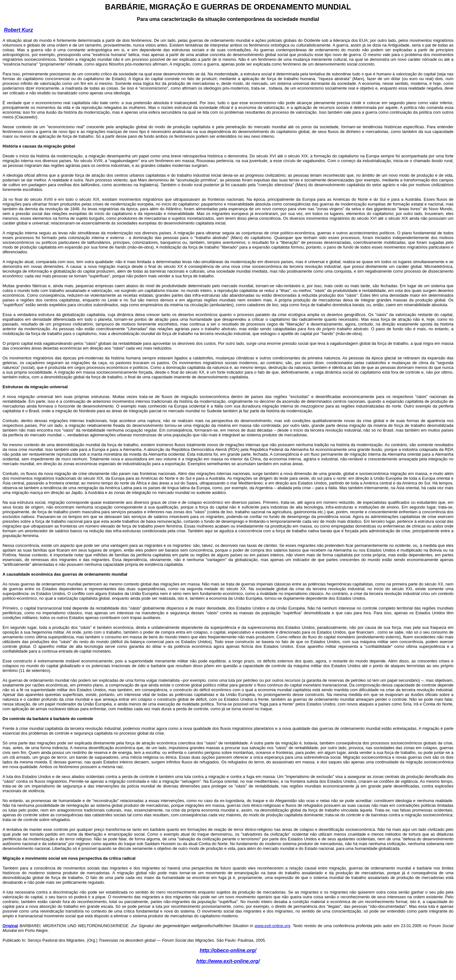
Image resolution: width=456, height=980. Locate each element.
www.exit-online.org (272, 926)
